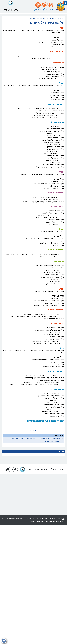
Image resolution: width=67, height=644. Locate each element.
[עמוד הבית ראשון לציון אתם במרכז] (44, 5)
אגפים (46, 18)
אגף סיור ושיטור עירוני (35, 18)
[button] (4, 3)
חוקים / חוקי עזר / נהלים (54, 442)
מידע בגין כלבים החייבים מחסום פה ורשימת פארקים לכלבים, (36, 438)
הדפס (32, 430)
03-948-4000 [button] (10, 10)
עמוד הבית (61, 18)
